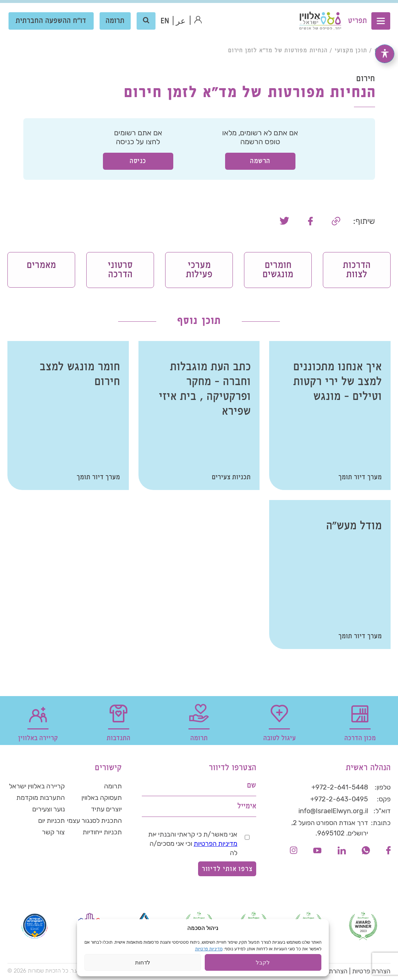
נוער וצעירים (49, 811)
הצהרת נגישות (329, 973)
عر (181, 22)
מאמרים (41, 266)
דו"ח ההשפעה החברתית (51, 22)
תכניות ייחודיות (102, 835)
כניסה (138, 161)
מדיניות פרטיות (209, 949)
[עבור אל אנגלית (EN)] (165, 22)
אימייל (247, 808)
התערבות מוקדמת (41, 799)
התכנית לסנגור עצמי (94, 823)
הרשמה (260, 161)
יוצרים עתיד (106, 811)
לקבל (263, 962)
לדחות (143, 962)
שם (252, 787)
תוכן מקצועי (351, 51)
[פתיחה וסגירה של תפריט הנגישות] (385, 47)
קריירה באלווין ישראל (37, 788)
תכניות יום (51, 823)
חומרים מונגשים (278, 270)
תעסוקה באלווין (102, 799)
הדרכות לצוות (357, 270)
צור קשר (53, 835)
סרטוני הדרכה (120, 270)
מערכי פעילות (199, 270)
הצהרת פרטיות (371, 973)
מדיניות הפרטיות (215, 845)
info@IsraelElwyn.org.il (333, 812)
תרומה (115, 22)
